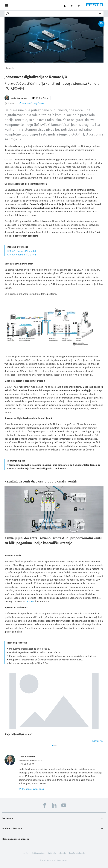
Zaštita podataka (38, 853)
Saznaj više (98, 741)
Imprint (25, 853)
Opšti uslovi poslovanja (57, 853)
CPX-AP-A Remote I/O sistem (22, 255)
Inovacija (10, 68)
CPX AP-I (30, 601)
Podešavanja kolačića (77, 853)
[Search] (54, 13)
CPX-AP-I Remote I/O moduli (22, 251)
